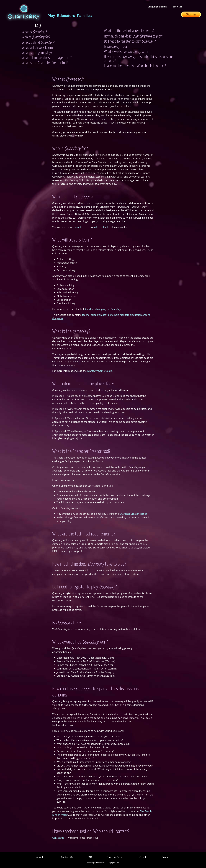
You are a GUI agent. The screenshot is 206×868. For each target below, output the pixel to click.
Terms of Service (116, 857)
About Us (41, 857)
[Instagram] (199, 7)
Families (84, 16)
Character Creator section (133, 514)
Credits (143, 857)
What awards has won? (126, 52)
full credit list (101, 227)
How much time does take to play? (133, 36)
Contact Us (67, 857)
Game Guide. (100, 371)
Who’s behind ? (38, 43)
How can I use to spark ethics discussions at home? (139, 59)
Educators (66, 16)
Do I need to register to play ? (130, 42)
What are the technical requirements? (129, 31)
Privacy (166, 857)
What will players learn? (37, 48)
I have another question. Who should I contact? (135, 66)
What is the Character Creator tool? (45, 63)
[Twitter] (192, 7)
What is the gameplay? (37, 53)
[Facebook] (186, 7)
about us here (82, 227)
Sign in (191, 14)
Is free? (116, 47)
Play (51, 16)
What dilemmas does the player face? (47, 58)
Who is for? (36, 37)
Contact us (58, 838)
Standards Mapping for (103, 309)
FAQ (90, 857)
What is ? (34, 32)
